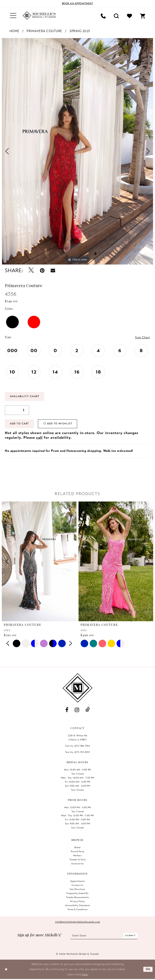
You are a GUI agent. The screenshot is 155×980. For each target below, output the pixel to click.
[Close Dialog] (6, 969)
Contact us (77, 885)
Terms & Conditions (77, 909)
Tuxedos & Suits (78, 859)
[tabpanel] (77, 151)
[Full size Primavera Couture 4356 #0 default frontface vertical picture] (77, 151)
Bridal (78, 847)
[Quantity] (17, 410)
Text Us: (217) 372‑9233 (77, 752)
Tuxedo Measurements (77, 897)
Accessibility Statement (78, 905)
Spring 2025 (80, 31)
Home (14, 31)
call (39, 438)
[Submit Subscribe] (131, 936)
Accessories (77, 864)
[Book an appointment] (77, 3)
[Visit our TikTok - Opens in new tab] (88, 710)
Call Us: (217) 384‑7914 (77, 746)
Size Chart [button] (142, 337)
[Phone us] (103, 16)
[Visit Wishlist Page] (129, 16)
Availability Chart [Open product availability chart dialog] (25, 397)
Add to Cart (20, 424)
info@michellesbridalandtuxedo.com (78, 922)
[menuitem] (13, 16)
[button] (13, 16)
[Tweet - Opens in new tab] (31, 270)
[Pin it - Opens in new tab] (42, 270)
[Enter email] (104, 936)
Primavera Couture (44, 31)
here (85, 974)
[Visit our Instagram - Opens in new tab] (77, 710)
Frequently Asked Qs (77, 893)
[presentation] (39, 562)
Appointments (77, 881)
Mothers (77, 855)
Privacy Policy (78, 901)
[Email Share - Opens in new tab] (53, 270)
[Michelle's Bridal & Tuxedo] (39, 16)
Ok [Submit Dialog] (148, 969)
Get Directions (77, 889)
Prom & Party (78, 851)
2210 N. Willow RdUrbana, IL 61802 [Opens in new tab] (77, 738)
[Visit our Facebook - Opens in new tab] (67, 710)
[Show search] (116, 16)
